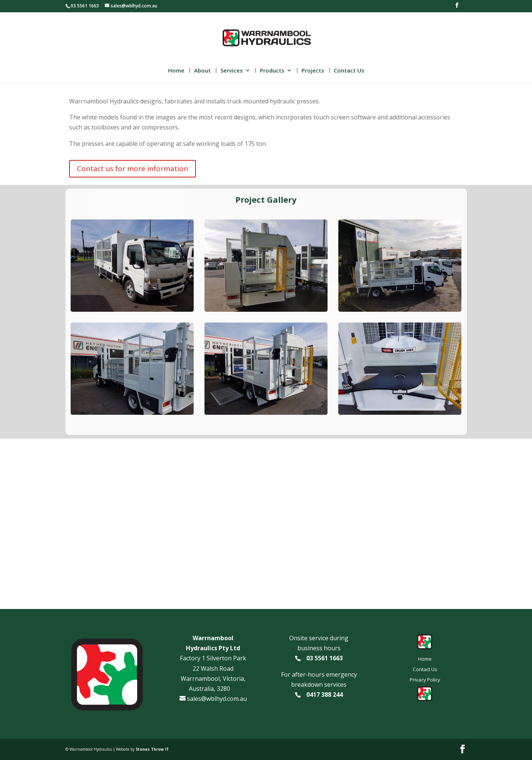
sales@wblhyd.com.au (217, 699)
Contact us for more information (133, 169)
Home (176, 71)
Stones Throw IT (152, 749)
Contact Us (349, 71)
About (202, 71)
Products (272, 71)
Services (232, 71)
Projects (313, 71)
